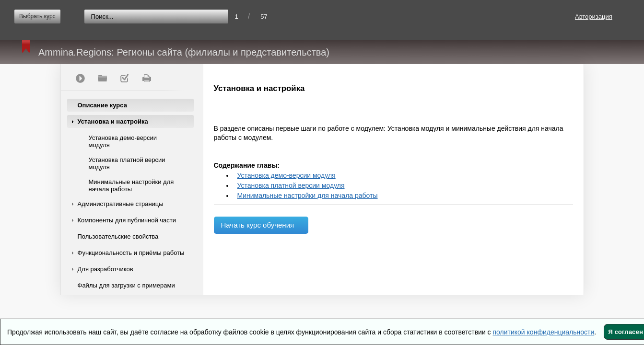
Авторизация (594, 17)
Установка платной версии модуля (127, 163)
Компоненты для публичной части (127, 220)
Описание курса (102, 105)
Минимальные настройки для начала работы (131, 185)
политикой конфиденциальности (544, 332)
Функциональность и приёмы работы (131, 253)
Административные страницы (121, 204)
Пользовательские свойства (118, 236)
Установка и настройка (113, 121)
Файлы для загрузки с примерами (126, 285)
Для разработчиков (105, 269)
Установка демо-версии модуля (123, 141)
